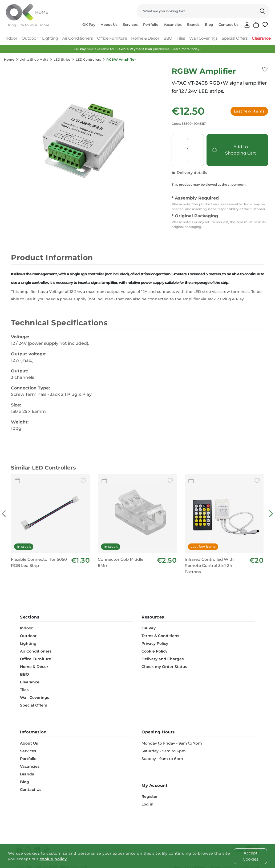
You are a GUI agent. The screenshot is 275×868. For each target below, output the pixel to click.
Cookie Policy (154, 651)
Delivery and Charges (163, 659)
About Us (109, 24)
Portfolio (151, 24)
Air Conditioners (77, 38)
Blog (209, 24)
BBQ (168, 38)
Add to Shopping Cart (234, 150)
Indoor (11, 38)
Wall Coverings (203, 38)
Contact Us (229, 24)
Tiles (181, 38)
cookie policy (53, 859)
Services (130, 24)
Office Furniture (112, 38)
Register (150, 796)
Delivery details (189, 173)
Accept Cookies (250, 856)
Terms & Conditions (160, 636)
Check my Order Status (164, 667)
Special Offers (235, 38)
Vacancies (173, 24)
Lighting (50, 38)
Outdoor (30, 38)
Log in (147, 804)
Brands (193, 24)
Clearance (261, 38)
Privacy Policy (155, 643)
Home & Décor (145, 38)
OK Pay (89, 24)
